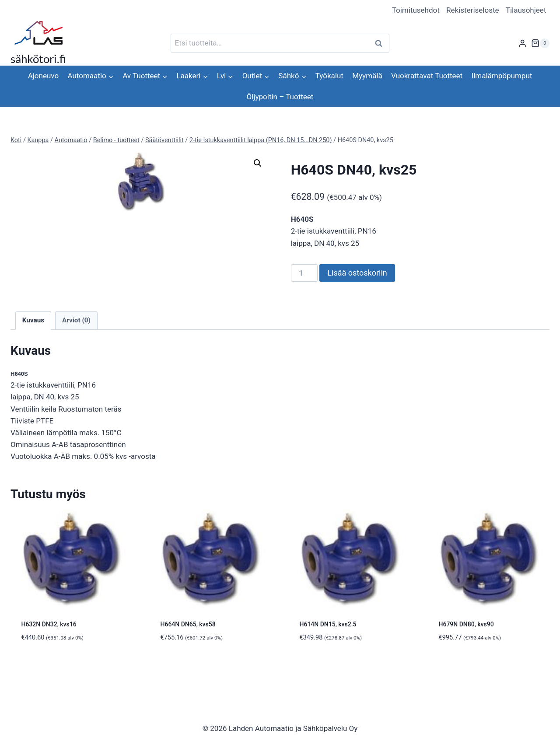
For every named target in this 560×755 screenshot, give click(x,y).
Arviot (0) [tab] (76, 320)
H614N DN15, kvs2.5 (328, 624)
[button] (258, 163)
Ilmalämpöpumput (502, 76)
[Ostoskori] (540, 43)
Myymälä (367, 76)
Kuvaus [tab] (33, 320)
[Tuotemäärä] (304, 273)
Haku (381, 43)
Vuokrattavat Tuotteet (427, 76)
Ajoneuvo (43, 76)
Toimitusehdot (416, 10)
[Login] (522, 43)
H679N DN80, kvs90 (466, 624)
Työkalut (329, 76)
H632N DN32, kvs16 (49, 624)
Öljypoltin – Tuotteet (280, 97)
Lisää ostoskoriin (357, 273)
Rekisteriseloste (472, 10)
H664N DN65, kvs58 (188, 624)
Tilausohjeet (526, 10)
